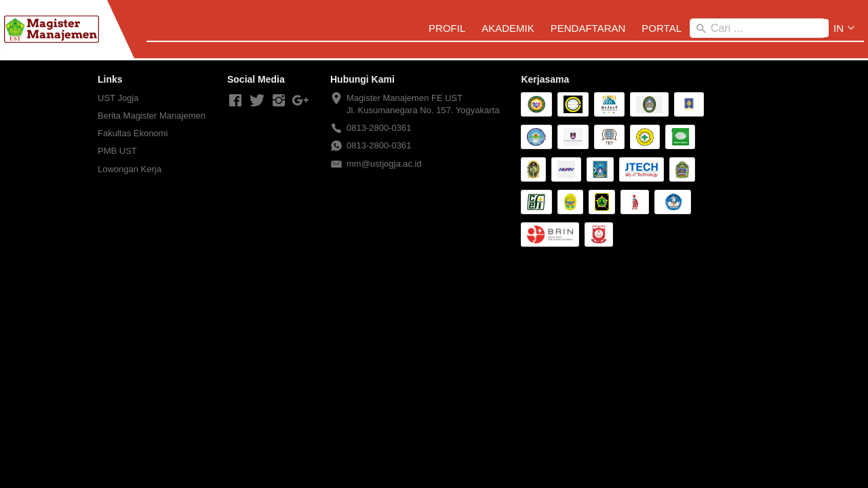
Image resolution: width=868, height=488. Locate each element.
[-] (235, 101)
